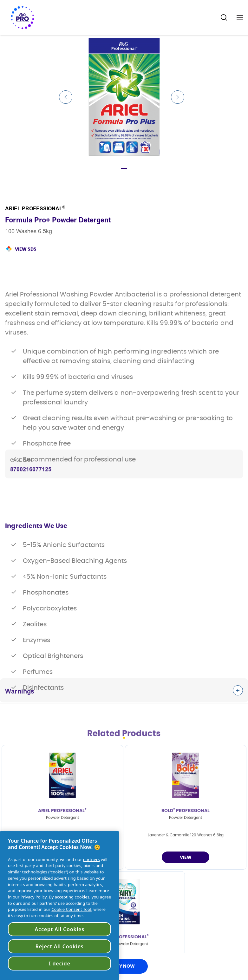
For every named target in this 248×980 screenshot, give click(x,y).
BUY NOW (124, 966)
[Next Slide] (178, 97)
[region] (59, 906)
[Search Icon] (224, 18)
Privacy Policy (34, 897)
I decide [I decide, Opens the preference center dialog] (60, 964)
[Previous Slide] (66, 97)
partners (91, 859)
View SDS (26, 249)
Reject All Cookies (60, 946)
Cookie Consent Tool (71, 909)
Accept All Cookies (60, 929)
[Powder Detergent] (186, 857)
